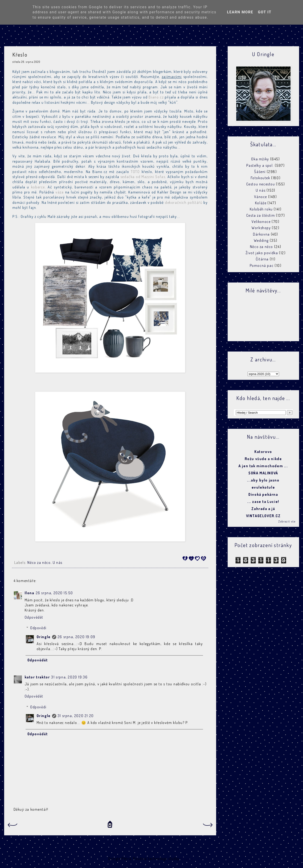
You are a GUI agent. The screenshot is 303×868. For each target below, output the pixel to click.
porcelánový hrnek (60, 197)
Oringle (44, 637)
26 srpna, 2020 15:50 (54, 593)
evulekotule (263, 487)
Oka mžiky (260, 159)
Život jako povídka (262, 253)
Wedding (261, 240)
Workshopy (261, 228)
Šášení (260, 172)
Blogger (187, 859)
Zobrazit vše (287, 521)
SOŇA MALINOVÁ (263, 473)
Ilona (29, 593)
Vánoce (261, 197)
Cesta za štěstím (261, 215)
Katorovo (263, 452)
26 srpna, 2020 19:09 (76, 637)
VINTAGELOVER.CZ (263, 516)
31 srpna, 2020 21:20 (76, 716)
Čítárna (262, 259)
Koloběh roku (261, 209)
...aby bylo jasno (263, 480)
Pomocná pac (262, 265)
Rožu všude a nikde (263, 459)
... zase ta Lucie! (263, 502)
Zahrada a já (263, 509)
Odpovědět (34, 617)
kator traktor (37, 677)
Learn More (240, 12)
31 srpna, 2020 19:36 (69, 677)
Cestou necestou (261, 184)
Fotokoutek (260, 178)
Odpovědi (38, 628)
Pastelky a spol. (260, 165)
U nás (58, 562)
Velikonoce (261, 222)
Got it (265, 12)
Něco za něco (39, 562)
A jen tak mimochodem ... (263, 466)
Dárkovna (261, 234)
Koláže (261, 203)
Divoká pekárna (263, 494)
